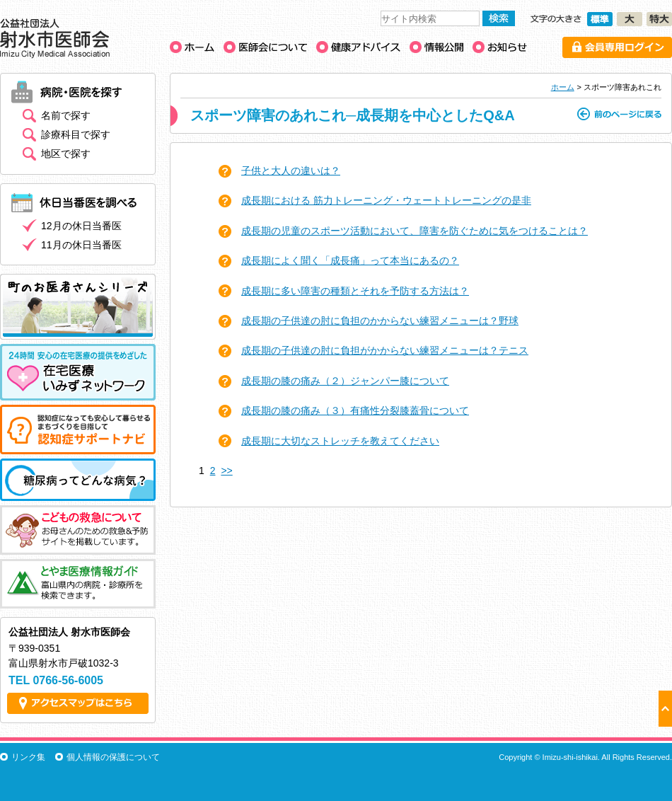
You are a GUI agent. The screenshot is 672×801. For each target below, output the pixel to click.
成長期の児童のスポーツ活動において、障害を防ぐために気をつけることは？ (415, 231)
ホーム (563, 87)
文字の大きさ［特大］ (659, 19)
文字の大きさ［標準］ (600, 19)
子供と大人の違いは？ (291, 171)
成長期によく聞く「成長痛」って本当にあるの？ (350, 260)
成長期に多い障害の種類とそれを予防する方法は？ (355, 291)
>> (226, 471)
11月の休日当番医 (81, 245)
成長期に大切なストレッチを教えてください (340, 441)
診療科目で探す (76, 134)
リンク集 (28, 757)
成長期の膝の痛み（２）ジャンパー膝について (345, 381)
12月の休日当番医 (81, 226)
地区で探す (66, 154)
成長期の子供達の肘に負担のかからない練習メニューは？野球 (380, 321)
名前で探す (66, 115)
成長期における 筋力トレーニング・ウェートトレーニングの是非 (386, 200)
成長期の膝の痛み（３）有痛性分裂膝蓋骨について (355, 410)
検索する (499, 18)
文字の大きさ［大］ (630, 19)
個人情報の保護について (113, 757)
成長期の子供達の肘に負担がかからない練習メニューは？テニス (385, 350)
